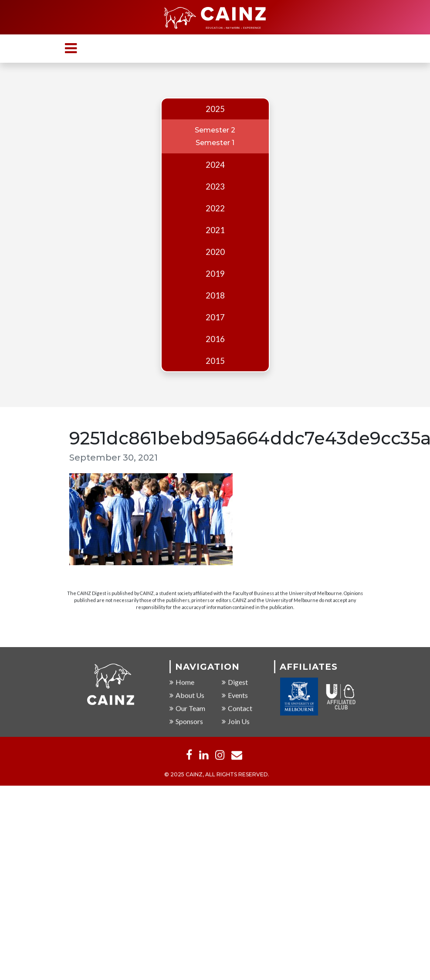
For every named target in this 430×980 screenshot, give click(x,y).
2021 (215, 230)
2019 (215, 274)
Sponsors (186, 721)
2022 (215, 208)
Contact (237, 708)
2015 (215, 361)
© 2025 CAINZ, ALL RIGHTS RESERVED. (217, 775)
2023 (215, 187)
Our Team (187, 708)
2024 (215, 165)
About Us (187, 695)
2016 (215, 339)
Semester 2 (215, 130)
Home (182, 682)
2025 (215, 109)
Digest (235, 682)
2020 (215, 252)
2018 (215, 295)
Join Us (236, 721)
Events (235, 695)
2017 (215, 317)
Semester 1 (215, 143)
